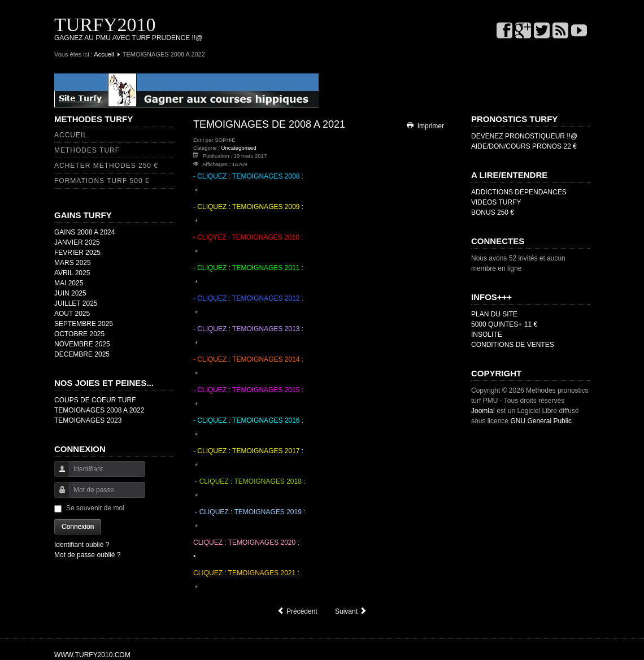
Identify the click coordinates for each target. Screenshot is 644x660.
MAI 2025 (69, 283)
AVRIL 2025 (72, 273)
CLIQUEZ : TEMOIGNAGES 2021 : (246, 573)
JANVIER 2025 (77, 242)
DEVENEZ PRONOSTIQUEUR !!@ (524, 136)
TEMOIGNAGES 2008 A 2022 (99, 410)
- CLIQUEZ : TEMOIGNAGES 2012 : (248, 298)
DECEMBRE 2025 (82, 354)
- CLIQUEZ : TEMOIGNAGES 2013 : (248, 329)
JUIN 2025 (70, 293)
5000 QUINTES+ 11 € (504, 324)
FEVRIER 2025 (77, 253)
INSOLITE (487, 335)
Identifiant (58, 474)
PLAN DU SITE (494, 314)
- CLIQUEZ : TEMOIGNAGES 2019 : (249, 512)
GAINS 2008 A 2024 (84, 232)
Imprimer (425, 126)
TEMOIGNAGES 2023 (88, 420)
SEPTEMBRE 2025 (84, 324)
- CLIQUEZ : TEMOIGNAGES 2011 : (248, 268)
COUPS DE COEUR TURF (95, 400)
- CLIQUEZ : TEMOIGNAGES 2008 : (248, 176)
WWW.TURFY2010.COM (92, 655)
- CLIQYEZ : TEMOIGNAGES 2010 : (248, 237)
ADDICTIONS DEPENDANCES (519, 192)
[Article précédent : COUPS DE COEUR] (297, 611)
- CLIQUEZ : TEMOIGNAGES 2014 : (248, 359)
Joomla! (483, 411)
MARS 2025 (73, 263)
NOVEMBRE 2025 (82, 344)
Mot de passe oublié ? (87, 555)
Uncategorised (239, 148)
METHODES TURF (87, 150)
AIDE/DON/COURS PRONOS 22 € (524, 146)
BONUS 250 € (493, 212)
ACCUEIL (71, 135)
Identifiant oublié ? (82, 545)
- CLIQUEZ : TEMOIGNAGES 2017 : (248, 451)
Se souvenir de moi (95, 508)
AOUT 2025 (72, 314)
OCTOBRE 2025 (79, 334)
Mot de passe (58, 495)
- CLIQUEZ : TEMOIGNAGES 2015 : (248, 390)
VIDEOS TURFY (496, 202)
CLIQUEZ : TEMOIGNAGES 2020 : (246, 542)
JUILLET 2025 (76, 303)
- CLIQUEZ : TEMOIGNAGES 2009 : (248, 207)
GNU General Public (541, 421)
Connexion (78, 527)
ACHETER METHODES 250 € (106, 166)
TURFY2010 (105, 25)
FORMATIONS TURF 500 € (102, 181)
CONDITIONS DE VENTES (513, 345)
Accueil (104, 54)
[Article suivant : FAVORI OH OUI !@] (351, 611)
